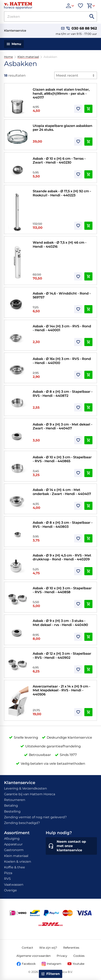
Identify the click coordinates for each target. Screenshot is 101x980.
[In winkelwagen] (88, 109)
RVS (7, 879)
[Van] (17, 941)
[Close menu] (8, 919)
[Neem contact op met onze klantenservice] (71, 846)
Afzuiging (12, 839)
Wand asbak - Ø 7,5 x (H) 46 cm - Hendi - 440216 (60, 244)
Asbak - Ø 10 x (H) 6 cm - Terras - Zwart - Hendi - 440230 (59, 161)
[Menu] (14, 44)
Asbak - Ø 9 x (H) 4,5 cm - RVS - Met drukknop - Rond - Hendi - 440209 (62, 557)
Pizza (8, 873)
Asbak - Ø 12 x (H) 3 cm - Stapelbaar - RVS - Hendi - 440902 (62, 656)
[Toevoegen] (78, 109)
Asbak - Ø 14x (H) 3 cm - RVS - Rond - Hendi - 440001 (62, 328)
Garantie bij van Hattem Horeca (30, 794)
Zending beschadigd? (22, 823)
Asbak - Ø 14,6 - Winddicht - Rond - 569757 (62, 295)
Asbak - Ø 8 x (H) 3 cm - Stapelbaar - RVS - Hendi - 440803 (63, 525)
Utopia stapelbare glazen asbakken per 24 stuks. (62, 128)
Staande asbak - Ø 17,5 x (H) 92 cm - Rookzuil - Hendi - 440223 (62, 193)
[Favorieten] (80, 6)
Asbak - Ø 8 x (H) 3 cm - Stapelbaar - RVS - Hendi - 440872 (63, 394)
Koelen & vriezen (18, 862)
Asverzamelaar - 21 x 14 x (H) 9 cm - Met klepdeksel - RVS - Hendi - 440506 (61, 690)
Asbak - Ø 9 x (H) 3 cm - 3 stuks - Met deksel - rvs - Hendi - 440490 (60, 623)
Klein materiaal (28, 57)
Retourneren (15, 800)
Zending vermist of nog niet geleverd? (35, 817)
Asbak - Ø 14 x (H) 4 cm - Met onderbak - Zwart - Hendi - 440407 (62, 492)
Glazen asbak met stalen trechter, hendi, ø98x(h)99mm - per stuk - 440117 (61, 93)
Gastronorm (14, 850)
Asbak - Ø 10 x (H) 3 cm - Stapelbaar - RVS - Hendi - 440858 (62, 590)
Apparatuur (13, 844)
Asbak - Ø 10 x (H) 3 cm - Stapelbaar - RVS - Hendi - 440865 (62, 459)
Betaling (11, 806)
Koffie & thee (15, 867)
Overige (10, 890)
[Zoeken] (41, 16)
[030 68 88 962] (82, 28)
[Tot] (91, 941)
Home (8, 57)
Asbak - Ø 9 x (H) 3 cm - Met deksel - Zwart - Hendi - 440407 (62, 426)
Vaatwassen (14, 885)
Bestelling (12, 811)
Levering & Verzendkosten (26, 788)
